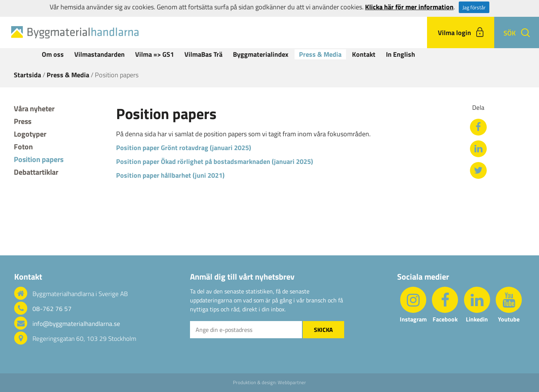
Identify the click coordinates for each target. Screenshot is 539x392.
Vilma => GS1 (155, 54)
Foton (23, 147)
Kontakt (364, 54)
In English (401, 54)
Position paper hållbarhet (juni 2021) (170, 175)
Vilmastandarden (99, 54)
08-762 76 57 (52, 309)
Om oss (53, 54)
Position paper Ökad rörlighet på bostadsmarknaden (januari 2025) (215, 161)
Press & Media (320, 54)
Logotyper (30, 134)
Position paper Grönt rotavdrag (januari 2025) (184, 148)
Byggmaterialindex (261, 54)
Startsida (27, 75)
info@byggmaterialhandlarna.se (76, 324)
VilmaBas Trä (203, 54)
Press (23, 121)
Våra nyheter (34, 108)
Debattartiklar (36, 172)
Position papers (39, 159)
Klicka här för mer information (409, 7)
